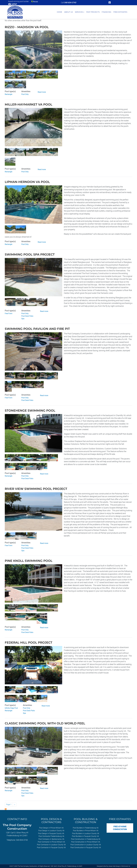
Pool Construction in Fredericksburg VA (86, 839)
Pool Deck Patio (27, 316)
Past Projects (93, 12)
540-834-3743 (22, 840)
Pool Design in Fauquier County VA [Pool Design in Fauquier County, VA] (51, 833)
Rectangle (9, 94)
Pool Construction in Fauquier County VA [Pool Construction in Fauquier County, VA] (86, 848)
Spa (23, 319)
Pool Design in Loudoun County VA (51, 831)
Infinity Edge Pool (11, 708)
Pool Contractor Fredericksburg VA (51, 836)
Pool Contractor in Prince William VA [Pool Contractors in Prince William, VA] (51, 842)
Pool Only (25, 94)
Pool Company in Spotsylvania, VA (51, 839)
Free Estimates (120, 12)
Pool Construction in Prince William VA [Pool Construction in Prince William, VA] (86, 842)
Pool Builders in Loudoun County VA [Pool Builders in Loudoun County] (86, 833)
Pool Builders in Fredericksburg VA (86, 828)
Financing (106, 12)
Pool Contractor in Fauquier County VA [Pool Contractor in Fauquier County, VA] (51, 848)
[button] (33, 50)
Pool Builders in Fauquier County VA (85, 836)
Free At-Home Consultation (120, 828)
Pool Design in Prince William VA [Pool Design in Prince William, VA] (51, 828)
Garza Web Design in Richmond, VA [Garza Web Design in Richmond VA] (119, 866)
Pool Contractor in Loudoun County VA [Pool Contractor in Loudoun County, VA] (51, 845)
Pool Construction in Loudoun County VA (86, 845)
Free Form (9, 313)
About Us (68, 12)
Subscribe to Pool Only (6, 809)
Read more (42, 92)
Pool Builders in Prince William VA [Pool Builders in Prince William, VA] (86, 831)
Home (59, 12)
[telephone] (70, 3)
